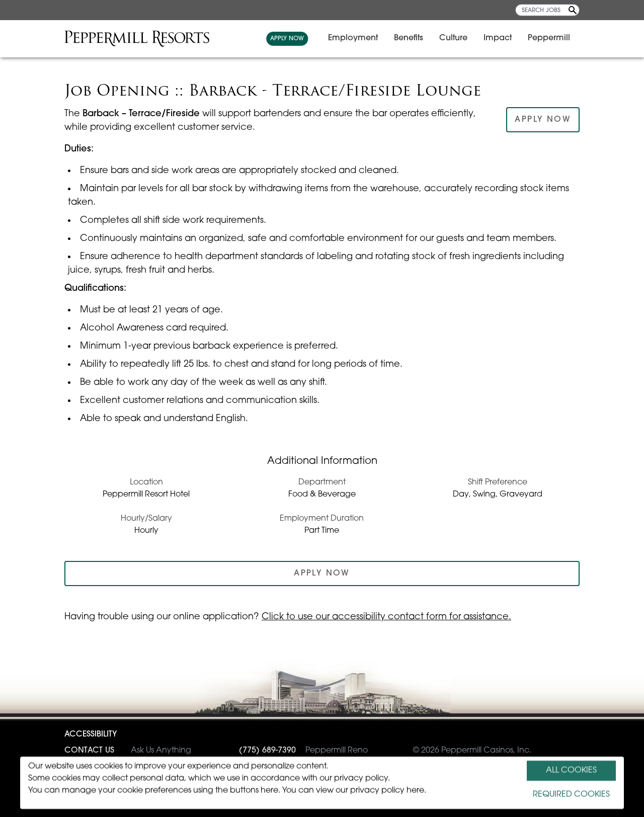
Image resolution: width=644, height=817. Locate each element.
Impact (503, 38)
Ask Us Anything (128, 751)
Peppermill (554, 38)
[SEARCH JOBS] (547, 10)
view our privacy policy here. (371, 791)
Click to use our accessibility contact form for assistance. (386, 617)
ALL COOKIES (571, 771)
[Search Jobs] (573, 10)
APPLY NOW (293, 39)
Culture (459, 38)
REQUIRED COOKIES (571, 795)
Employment (358, 38)
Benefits (414, 38)
